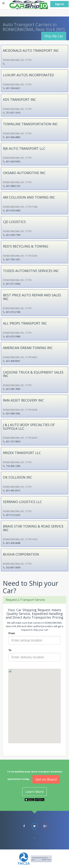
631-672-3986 (13, 336)
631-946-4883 (13, 137)
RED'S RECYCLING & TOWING (26, 246)
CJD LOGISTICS (14, 222)
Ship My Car (54, 36)
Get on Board (46, 779)
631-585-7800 (13, 389)
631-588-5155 (13, 186)
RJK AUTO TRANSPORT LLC (24, 148)
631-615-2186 (13, 312)
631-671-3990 (13, 284)
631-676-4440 (13, 210)
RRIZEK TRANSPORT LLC (22, 453)
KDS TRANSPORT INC (20, 99)
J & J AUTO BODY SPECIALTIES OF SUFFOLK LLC (29, 427)
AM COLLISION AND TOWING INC (29, 197)
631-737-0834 (13, 441)
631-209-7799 (13, 235)
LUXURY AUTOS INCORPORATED (28, 75)
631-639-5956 (13, 161)
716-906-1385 (13, 466)
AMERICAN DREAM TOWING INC (28, 348)
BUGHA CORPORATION (21, 554)
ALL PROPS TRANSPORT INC (25, 323)
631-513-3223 (13, 515)
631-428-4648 (13, 543)
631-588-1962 (13, 413)
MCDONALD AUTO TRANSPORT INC (31, 50)
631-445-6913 (13, 490)
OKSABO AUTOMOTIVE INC (24, 173)
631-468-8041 (13, 361)
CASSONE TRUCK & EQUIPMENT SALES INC (33, 374)
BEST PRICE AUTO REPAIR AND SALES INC (32, 297)
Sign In (59, 4)
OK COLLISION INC (17, 477)
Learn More (34, 792)
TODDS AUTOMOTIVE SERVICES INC (31, 271)
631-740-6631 (13, 88)
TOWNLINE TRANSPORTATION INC (30, 124)
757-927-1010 (13, 113)
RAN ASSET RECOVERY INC (23, 400)
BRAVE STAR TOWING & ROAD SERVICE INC (33, 528)
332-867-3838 (13, 567)
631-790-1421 (13, 259)
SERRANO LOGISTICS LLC (22, 502)
